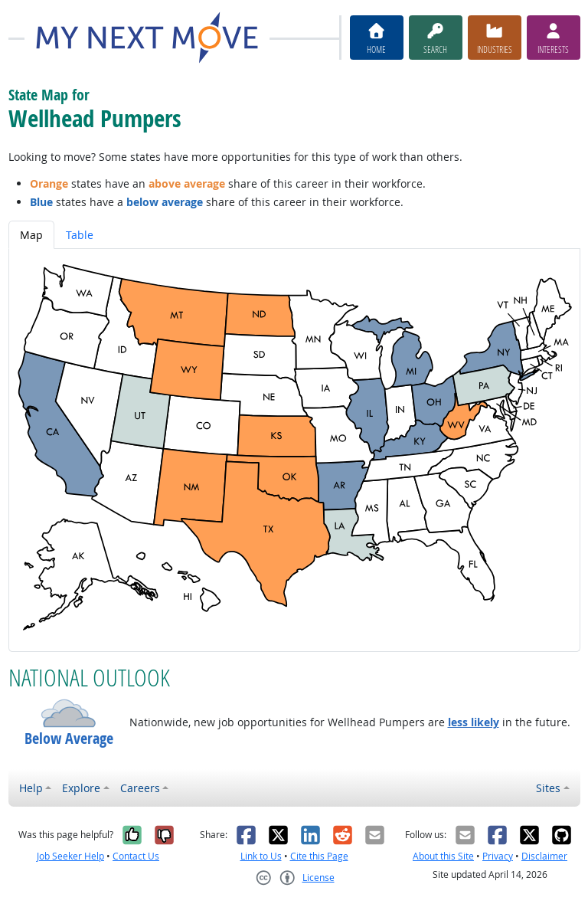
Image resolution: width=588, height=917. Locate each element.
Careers (140, 788)
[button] (69, 713)
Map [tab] (31, 235)
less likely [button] (474, 722)
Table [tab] (80, 235)
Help (31, 788)
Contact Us (136, 856)
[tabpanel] (294, 450)
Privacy (498, 856)
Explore (81, 788)
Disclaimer (544, 856)
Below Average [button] (69, 739)
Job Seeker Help (70, 856)
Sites (548, 788)
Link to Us (261, 856)
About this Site (443, 856)
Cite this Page (319, 856)
